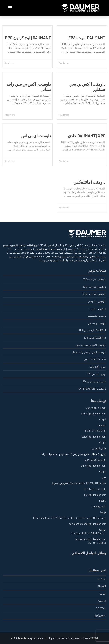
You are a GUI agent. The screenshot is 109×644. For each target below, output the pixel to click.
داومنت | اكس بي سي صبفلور (91, 345)
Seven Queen (82, 638)
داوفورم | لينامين (98, 308)
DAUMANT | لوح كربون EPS (28, 38)
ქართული (100, 616)
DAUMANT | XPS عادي (87, 135)
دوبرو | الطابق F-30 (96, 374)
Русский (102, 601)
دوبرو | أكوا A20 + (97, 367)
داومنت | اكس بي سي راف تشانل (89, 352)
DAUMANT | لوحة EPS (87, 38)
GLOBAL (102, 579)
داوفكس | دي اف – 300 (94, 294)
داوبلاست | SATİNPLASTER (92, 389)
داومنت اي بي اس (36, 135)
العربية (103, 594)
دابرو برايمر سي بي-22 (94, 381)
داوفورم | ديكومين (97, 301)
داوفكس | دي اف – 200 (94, 287)
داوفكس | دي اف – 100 (95, 279)
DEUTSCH (101, 608)
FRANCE (102, 586)
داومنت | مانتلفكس (89, 182)
